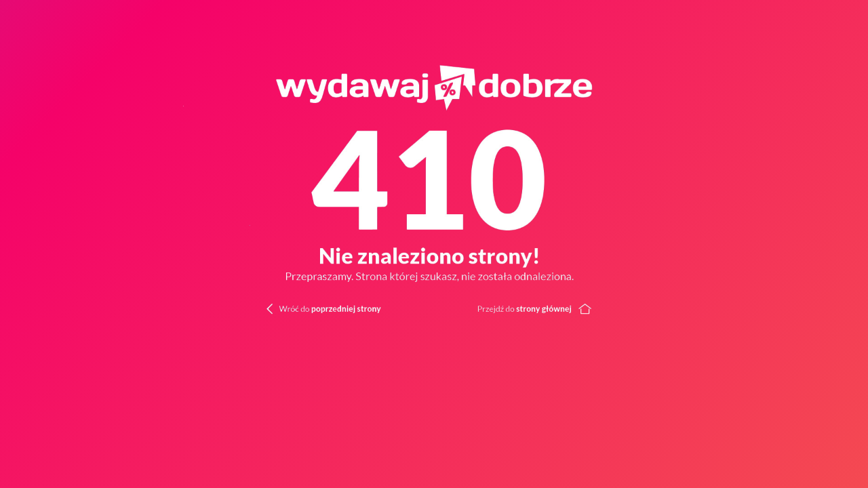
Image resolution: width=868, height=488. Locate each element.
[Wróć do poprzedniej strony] (304, 308)
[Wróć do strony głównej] (651, 308)
